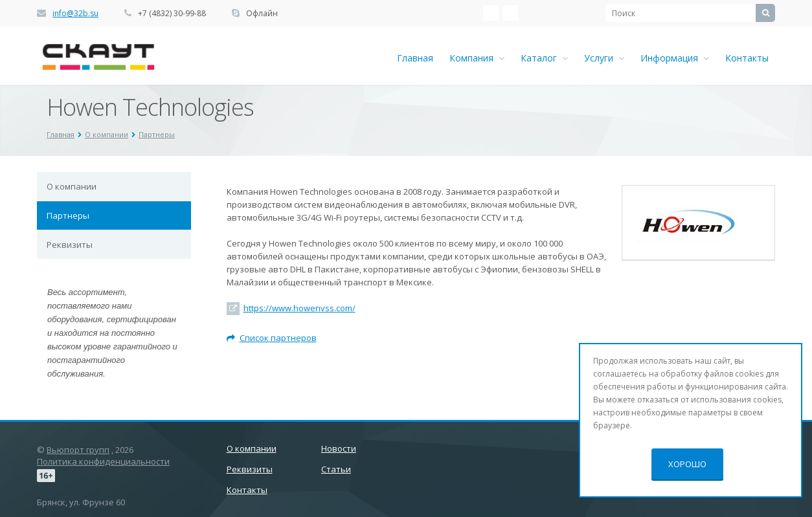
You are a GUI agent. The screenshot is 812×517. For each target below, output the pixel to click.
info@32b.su (75, 13)
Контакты (747, 58)
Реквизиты (70, 245)
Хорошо (687, 464)
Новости (339, 448)
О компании (72, 186)
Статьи (336, 469)
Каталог (544, 58)
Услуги (604, 58)
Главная (415, 58)
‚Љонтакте (491, 13)
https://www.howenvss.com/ (299, 308)
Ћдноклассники (510, 13)
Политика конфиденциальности (103, 461)
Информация (675, 58)
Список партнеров (272, 338)
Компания (477, 58)
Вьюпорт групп (78, 450)
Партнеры (68, 215)
